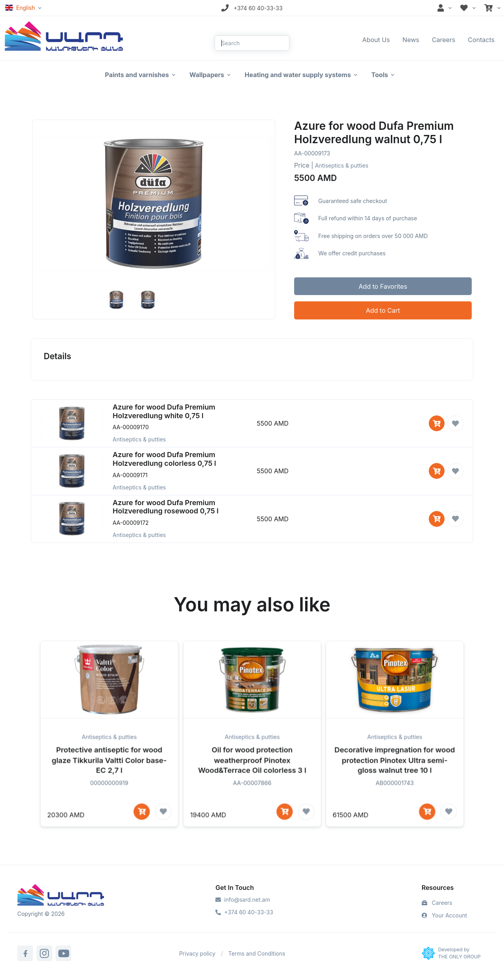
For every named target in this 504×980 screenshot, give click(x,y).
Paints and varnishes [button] (137, 75)
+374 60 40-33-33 (244, 912)
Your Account (444, 915)
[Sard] (61, 896)
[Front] (64, 35)
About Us (376, 40)
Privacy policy (197, 953)
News (411, 40)
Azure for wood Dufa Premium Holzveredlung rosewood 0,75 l (166, 507)
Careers (444, 40)
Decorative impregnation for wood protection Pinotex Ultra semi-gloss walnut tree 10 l (395, 776)
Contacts (481, 40)
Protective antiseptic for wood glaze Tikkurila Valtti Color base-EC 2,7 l (109, 776)
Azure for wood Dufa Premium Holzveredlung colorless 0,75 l (164, 459)
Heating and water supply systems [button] (298, 75)
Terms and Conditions (257, 953)
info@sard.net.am (243, 900)
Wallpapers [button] (207, 75)
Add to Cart (383, 310)
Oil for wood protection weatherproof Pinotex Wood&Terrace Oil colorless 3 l (252, 776)
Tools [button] (380, 75)
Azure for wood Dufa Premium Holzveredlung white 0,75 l (164, 411)
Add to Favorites (383, 286)
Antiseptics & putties (342, 165)
